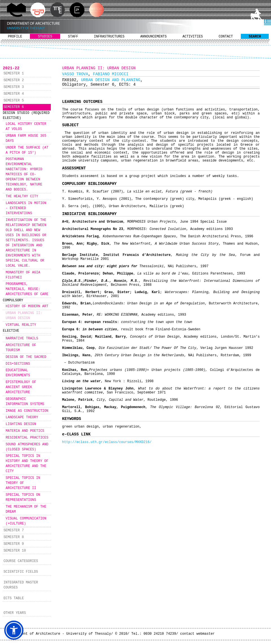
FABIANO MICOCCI (111, 74)
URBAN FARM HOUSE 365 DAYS (26, 138)
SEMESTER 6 (14, 107)
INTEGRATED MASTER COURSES (21, 585)
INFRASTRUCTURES (109, 37)
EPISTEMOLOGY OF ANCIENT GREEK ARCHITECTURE (21, 387)
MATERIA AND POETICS (25, 431)
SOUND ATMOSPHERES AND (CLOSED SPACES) (27, 447)
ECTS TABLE (14, 598)
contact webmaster (197, 634)
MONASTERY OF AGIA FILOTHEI (23, 275)
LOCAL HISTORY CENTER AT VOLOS (26, 127)
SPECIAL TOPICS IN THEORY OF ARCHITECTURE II (23, 483)
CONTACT (226, 37)
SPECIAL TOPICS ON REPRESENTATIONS (23, 497)
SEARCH (255, 37)
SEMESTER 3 (14, 87)
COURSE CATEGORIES (21, 561)
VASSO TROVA (75, 74)
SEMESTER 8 (14, 537)
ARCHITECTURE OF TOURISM (21, 348)
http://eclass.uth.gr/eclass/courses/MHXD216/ (107, 442)
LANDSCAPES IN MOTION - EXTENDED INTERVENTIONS (26, 208)
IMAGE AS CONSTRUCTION (27, 411)
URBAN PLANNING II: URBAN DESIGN (24, 316)
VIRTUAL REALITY (21, 325)
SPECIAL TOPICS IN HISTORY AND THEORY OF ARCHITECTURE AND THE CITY (27, 464)
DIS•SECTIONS (18, 364)
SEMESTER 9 (14, 544)
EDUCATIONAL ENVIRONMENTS (18, 373)
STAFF (73, 37)
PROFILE (15, 37)
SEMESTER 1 (14, 74)
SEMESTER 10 (15, 551)
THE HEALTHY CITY (22, 196)
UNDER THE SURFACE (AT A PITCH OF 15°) (27, 150)
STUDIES (45, 37)
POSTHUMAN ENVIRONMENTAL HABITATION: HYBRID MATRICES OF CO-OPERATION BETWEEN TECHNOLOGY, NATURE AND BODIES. (24, 174)
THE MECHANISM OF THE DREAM (26, 509)
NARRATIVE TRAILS (22, 338)
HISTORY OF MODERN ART (27, 306)
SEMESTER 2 (14, 80)
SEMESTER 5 (14, 101)
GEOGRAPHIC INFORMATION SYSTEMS (25, 402)
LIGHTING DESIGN (21, 424)
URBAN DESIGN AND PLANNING (111, 80)
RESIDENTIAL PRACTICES (27, 438)
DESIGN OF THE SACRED (26, 357)
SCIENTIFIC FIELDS (21, 572)
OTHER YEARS (15, 613)
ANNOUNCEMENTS (154, 37)
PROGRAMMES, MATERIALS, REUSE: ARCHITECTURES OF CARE (27, 289)
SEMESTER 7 (14, 530)
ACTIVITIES (193, 37)
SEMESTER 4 (14, 94)
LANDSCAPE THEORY (22, 417)
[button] (14, 630)
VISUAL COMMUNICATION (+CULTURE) (26, 521)
